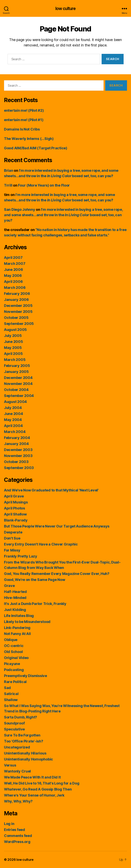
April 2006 (13, 282)
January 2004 (16, 444)
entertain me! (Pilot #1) (24, 120)
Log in (9, 824)
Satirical (11, 694)
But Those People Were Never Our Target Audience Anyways (57, 526)
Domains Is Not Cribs (22, 129)
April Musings (16, 502)
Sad (7, 688)
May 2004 (13, 420)
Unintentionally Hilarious (25, 753)
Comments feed (18, 836)
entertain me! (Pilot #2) (24, 110)
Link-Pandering (17, 628)
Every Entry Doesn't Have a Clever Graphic (41, 544)
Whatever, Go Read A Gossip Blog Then (38, 789)
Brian (9, 170)
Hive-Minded (15, 598)
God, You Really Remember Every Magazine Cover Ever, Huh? (57, 574)
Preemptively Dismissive (25, 676)
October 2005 (16, 318)
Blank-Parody (16, 520)
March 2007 (15, 264)
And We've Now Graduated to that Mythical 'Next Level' (51, 490)
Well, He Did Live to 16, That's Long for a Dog (42, 783)
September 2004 (19, 396)
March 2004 (15, 432)
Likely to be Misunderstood (27, 622)
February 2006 (17, 294)
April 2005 (13, 354)
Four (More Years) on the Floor (44, 185)
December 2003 (18, 450)
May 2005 (13, 348)
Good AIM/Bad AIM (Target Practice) (36, 148)
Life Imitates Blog (19, 616)
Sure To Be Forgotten (22, 735)
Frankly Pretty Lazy (21, 556)
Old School (13, 652)
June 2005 (13, 342)
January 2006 (16, 300)
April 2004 (13, 426)
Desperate (13, 532)
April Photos (14, 508)
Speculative (14, 729)
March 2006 (15, 288)
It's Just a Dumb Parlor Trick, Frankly (35, 604)
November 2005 (18, 312)
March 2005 (15, 360)
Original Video (16, 658)
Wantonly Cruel (17, 771)
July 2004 (13, 408)
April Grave (14, 496)
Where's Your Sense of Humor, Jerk (34, 795)
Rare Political (15, 682)
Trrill (8, 185)
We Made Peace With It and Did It (32, 777)
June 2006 (13, 270)
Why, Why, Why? (18, 801)
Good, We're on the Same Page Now (34, 580)
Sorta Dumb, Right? (20, 717)
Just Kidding (15, 610)
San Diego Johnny (20, 209)
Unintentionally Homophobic (28, 759)
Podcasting (14, 670)
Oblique (11, 640)
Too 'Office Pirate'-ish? (24, 741)
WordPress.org (17, 842)
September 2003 (19, 468)
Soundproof (14, 723)
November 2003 (18, 456)
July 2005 (13, 336)
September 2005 (19, 324)
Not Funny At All (17, 634)
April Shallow (15, 514)
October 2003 (16, 462)
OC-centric (14, 646)
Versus (10, 765)
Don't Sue (12, 538)
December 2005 (18, 306)
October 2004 (16, 390)
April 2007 (13, 258)
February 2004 (17, 438)
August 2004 (15, 402)
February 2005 (17, 366)
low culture (65, 9)
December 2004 (18, 378)
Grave (9, 586)
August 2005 (15, 330)
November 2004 (18, 384)
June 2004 (13, 414)
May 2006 (13, 276)
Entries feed (14, 830)
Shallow (11, 700)
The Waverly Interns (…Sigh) (29, 139)
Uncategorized (17, 747)
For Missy (12, 550)
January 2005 (16, 372)
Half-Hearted (15, 592)
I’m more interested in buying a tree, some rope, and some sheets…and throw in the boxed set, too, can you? (63, 215)
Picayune (12, 664)
